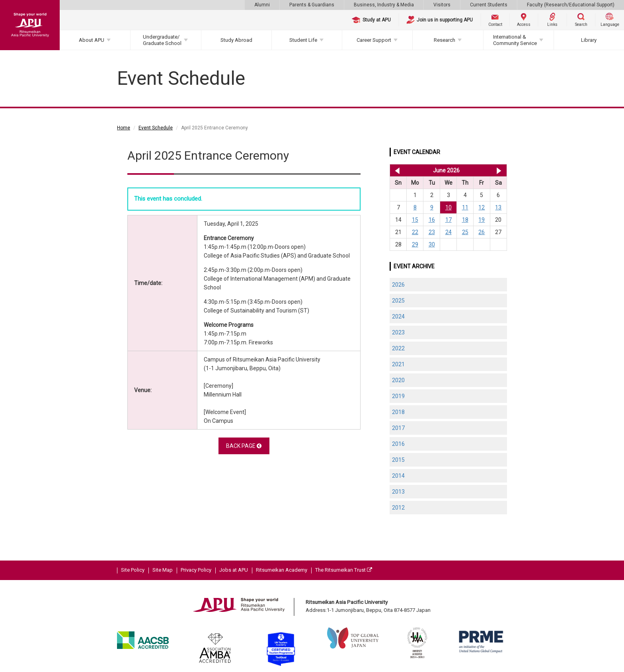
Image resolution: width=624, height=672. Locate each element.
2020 (398, 380)
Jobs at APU (234, 570)
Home (124, 128)
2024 (398, 316)
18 (465, 220)
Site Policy (133, 570)
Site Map (163, 570)
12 (482, 207)
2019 (398, 396)
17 (448, 220)
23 (432, 232)
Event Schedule (156, 128)
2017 (398, 428)
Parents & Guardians (312, 5)
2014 (398, 476)
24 (448, 232)
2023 (398, 332)
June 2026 (446, 170)
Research (445, 40)
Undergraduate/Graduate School (162, 40)
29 (415, 244)
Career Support (374, 40)
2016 (398, 444)
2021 (398, 364)
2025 (398, 301)
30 (432, 244)
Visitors (442, 5)
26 (482, 232)
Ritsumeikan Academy (282, 570)
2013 (398, 492)
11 (465, 207)
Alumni (262, 5)
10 (448, 207)
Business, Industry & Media (384, 5)
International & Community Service (515, 40)
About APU (92, 40)
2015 (398, 460)
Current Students (489, 5)
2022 (398, 348)
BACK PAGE (244, 446)
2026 (398, 285)
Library (589, 40)
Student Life (303, 40)
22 (415, 232)
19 (482, 220)
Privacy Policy (196, 570)
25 (465, 232)
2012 (398, 508)
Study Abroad (236, 40)
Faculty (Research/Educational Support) (571, 5)
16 (432, 220)
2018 (398, 412)
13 (498, 207)
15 (415, 220)
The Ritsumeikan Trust (344, 570)
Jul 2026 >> (499, 170)
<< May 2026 (396, 170)
